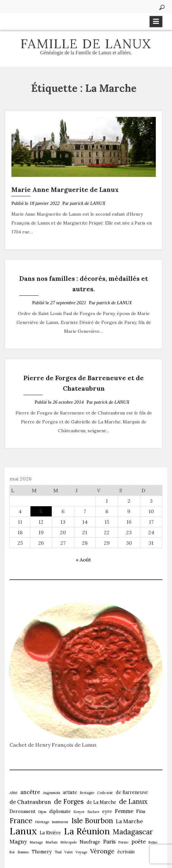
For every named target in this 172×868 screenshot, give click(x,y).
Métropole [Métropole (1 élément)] (69, 842)
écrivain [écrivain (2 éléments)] (126, 852)
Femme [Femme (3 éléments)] (124, 811)
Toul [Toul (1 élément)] (58, 852)
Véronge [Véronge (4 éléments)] (102, 851)
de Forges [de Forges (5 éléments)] (69, 801)
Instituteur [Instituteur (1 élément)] (60, 822)
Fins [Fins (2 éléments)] (141, 811)
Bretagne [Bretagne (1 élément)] (87, 793)
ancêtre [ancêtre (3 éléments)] (30, 792)
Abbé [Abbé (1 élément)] (13, 793)
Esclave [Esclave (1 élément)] (93, 812)
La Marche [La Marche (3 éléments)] (129, 821)
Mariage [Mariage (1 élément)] (36, 842)
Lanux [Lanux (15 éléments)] (23, 831)
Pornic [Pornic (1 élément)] (123, 842)
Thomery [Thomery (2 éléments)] (42, 852)
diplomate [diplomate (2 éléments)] (60, 811)
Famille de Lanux (86, 44)
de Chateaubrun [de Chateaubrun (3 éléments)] (30, 802)
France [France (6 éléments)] (21, 821)
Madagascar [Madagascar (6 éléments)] (133, 832)
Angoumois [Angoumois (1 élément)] (51, 793)
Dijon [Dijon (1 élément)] (42, 812)
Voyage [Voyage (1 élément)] (81, 852)
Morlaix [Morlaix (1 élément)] (52, 842)
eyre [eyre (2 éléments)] (107, 811)
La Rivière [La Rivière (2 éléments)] (50, 833)
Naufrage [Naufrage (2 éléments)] (90, 842)
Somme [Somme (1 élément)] (23, 852)
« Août (83, 560)
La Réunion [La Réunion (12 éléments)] (87, 831)
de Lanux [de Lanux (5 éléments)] (133, 801)
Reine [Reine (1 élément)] (153, 842)
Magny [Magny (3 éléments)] (18, 842)
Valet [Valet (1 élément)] (69, 852)
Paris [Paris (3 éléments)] (109, 842)
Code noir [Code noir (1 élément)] (105, 793)
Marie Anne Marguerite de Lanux (65, 189)
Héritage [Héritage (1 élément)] (42, 822)
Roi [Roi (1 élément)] (12, 852)
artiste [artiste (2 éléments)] (70, 792)
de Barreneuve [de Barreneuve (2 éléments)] (132, 792)
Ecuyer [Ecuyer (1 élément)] (79, 812)
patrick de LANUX (88, 203)
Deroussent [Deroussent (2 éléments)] (23, 811)
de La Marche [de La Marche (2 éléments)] (101, 802)
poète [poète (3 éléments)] (139, 842)
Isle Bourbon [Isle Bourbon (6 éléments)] (92, 821)
